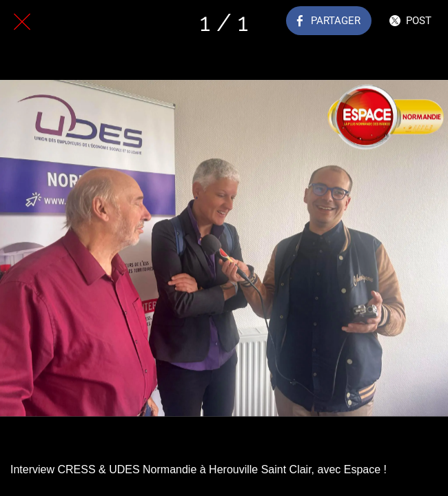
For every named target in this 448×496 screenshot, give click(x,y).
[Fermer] (22, 22)
